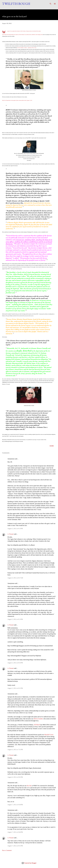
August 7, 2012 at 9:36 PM (15, 805)
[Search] (50, 3)
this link (29, 786)
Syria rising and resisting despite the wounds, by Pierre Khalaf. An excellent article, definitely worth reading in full (22, 35)
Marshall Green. (49, 735)
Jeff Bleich (37, 725)
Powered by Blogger (29, 863)
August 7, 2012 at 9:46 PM (15, 832)
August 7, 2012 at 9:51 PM (15, 846)
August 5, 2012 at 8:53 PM (15, 663)
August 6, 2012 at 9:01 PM (15, 777)
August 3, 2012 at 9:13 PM (15, 529)
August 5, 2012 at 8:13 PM (15, 619)
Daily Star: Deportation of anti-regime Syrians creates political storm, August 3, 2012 (17, 100)
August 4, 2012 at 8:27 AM (15, 578)
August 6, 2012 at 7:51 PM (15, 750)
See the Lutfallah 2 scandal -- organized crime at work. (27, 48)
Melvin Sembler (38, 719)
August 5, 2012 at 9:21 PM (15, 688)
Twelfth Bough (16, 4)
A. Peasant (11, 534)
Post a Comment (7, 850)
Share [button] (52, 446)
